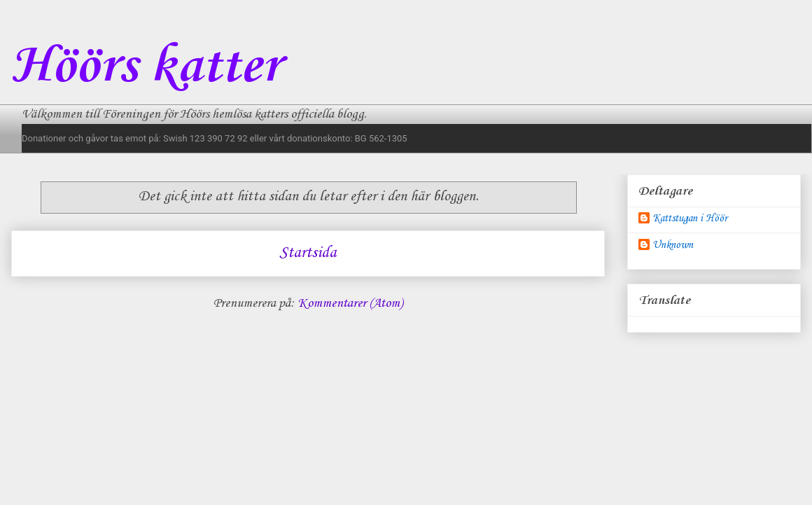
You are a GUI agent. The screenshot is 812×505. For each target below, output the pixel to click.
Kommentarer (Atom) (350, 303)
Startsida (308, 253)
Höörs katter (146, 67)
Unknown (673, 245)
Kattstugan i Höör (690, 219)
